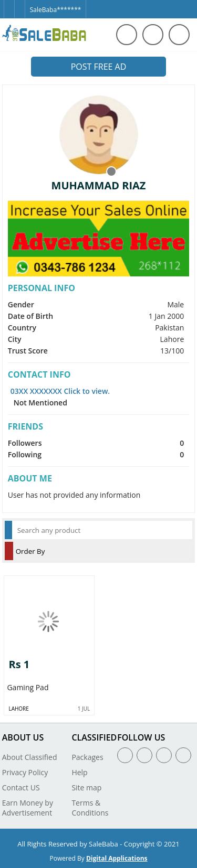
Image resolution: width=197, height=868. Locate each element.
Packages (87, 757)
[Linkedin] (164, 755)
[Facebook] (9, 4)
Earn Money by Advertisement (28, 808)
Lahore (18, 709)
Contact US (21, 787)
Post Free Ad (99, 67)
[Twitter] (19, 4)
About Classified (30, 757)
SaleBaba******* (56, 10)
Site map (86, 787)
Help (79, 772)
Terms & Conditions (90, 808)
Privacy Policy (25, 772)
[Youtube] (183, 755)
